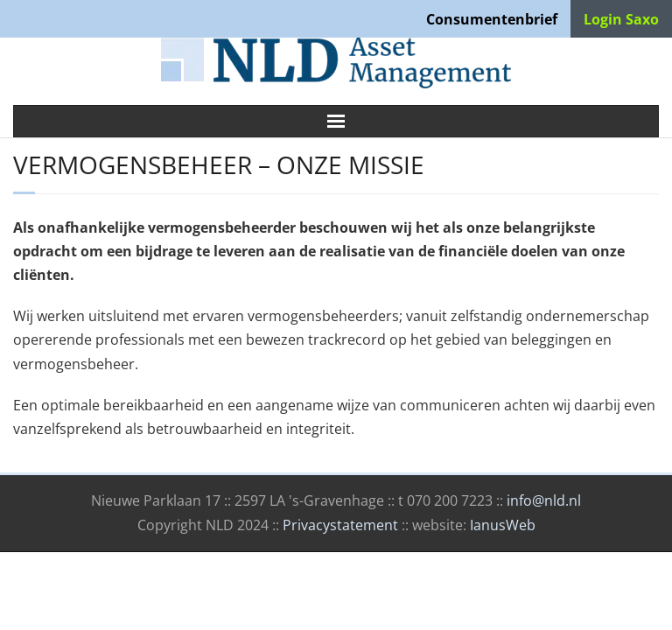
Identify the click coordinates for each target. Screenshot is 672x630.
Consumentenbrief (492, 19)
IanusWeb (503, 525)
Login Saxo (621, 19)
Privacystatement (340, 525)
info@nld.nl (544, 500)
